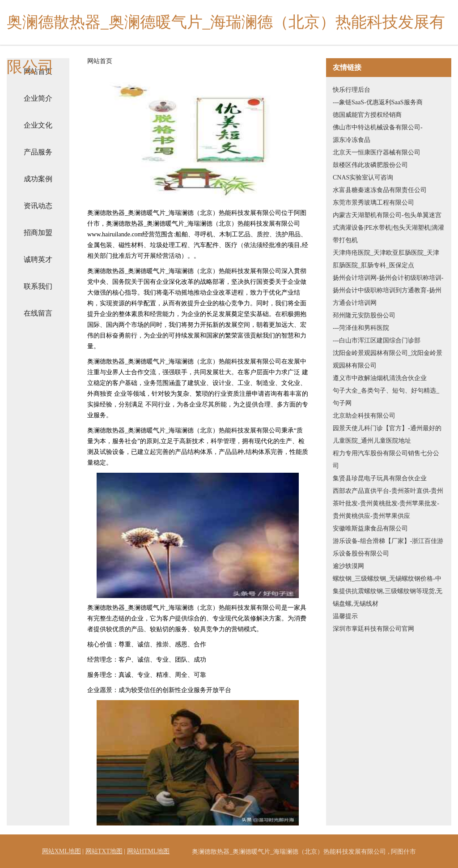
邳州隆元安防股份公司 (364, 315)
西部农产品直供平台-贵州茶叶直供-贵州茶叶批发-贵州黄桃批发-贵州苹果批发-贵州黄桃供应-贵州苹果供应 (388, 503)
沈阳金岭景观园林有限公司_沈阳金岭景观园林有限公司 (388, 359)
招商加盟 (38, 233)
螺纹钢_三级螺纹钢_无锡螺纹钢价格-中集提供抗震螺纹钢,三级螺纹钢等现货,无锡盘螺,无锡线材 (388, 591)
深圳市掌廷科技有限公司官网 (373, 629)
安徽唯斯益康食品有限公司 (370, 528)
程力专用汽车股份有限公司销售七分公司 (386, 460)
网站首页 (100, 61)
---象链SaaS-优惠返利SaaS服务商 (378, 102)
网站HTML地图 (148, 851)
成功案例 (38, 179)
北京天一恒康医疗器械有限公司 (377, 152)
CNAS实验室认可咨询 (363, 177)
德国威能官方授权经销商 (367, 115)
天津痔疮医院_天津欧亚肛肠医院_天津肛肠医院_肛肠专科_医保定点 (386, 259)
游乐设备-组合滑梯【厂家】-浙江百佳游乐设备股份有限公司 (388, 547)
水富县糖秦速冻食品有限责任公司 (380, 190)
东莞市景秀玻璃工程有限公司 (373, 203)
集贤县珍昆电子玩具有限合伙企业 (380, 478)
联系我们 (38, 286)
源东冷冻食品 (352, 140)
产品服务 (38, 152)
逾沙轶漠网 (348, 566)
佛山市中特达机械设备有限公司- (378, 127)
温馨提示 (345, 616)
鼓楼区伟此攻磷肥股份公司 (370, 165)
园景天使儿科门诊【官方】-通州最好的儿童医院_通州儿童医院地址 (387, 434)
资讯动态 (38, 206)
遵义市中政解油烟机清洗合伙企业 (380, 378)
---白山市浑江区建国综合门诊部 (377, 340)
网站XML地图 (61, 851)
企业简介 (38, 98)
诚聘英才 (38, 259)
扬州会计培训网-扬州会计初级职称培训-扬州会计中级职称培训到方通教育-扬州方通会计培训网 (388, 290)
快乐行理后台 (352, 90)
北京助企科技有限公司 (364, 416)
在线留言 (38, 313)
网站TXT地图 (104, 851)
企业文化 (38, 125)
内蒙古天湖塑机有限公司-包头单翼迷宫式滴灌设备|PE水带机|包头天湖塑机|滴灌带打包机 (388, 228)
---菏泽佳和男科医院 (361, 328)
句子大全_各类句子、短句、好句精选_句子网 (386, 397)
